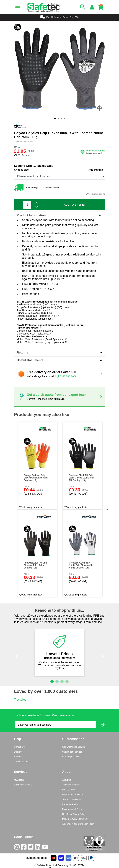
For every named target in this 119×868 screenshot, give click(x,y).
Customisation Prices (72, 752)
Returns (59, 353)
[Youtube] (46, 848)
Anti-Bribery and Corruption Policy (78, 824)
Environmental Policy (72, 809)
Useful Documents (59, 360)
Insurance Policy (70, 804)
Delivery (18, 752)
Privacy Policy (69, 790)
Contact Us (19, 747)
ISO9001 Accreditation (73, 794)
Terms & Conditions (71, 799)
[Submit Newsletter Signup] (103, 725)
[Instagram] (18, 848)
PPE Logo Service (71, 757)
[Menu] (18, 8)
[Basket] (101, 7)
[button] (16, 656)
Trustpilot (20, 700)
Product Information (59, 215)
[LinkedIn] (38, 848)
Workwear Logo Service (73, 747)
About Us (67, 780)
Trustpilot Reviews (71, 785)
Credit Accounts (22, 762)
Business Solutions (23, 785)
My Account (20, 780)
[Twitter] (31, 848)
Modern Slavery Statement (75, 819)
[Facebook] (24, 848)
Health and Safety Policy (74, 814)
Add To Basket (75, 205)
